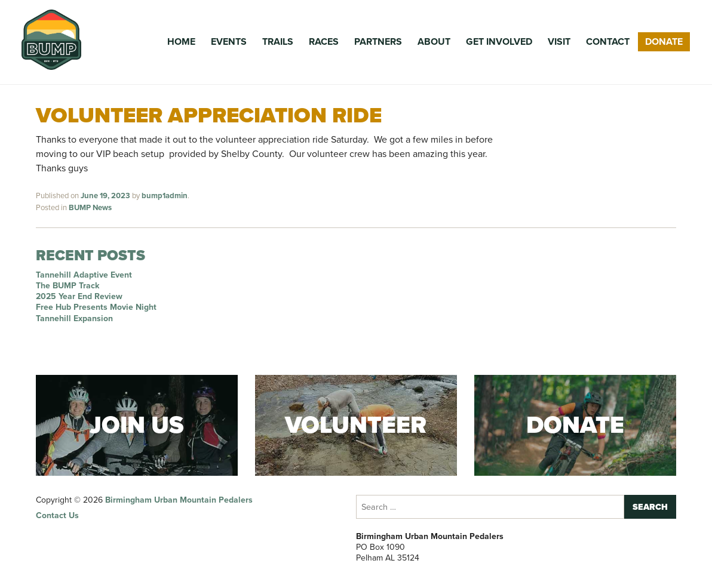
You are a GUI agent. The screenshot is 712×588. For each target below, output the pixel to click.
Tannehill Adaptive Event (84, 275)
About (434, 41)
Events (229, 41)
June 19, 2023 (105, 196)
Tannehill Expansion (74, 318)
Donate (664, 41)
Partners (378, 41)
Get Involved (499, 41)
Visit (559, 41)
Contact (608, 41)
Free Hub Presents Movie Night (96, 307)
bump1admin (165, 196)
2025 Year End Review (79, 296)
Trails (278, 41)
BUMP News (90, 207)
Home (181, 41)
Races (324, 41)
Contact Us (57, 515)
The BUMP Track (67, 286)
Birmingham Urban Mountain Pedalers (179, 500)
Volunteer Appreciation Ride (209, 115)
